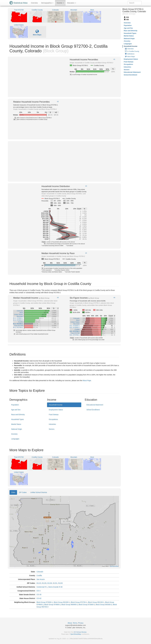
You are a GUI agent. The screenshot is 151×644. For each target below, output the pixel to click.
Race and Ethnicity (18, 415)
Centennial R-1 (42, 587)
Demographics (47, 3)
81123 (39, 583)
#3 (86, 186)
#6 (114, 298)
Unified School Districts (39, 492)
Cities (13, 492)
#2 (58, 102)
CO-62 (39, 598)
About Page (87, 380)
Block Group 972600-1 (45, 602)
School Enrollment (93, 410)
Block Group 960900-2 (70, 605)
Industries (52, 424)
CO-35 (39, 595)
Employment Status (56, 410)
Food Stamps (54, 415)
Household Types (17, 419)
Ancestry (14, 434)
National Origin (17, 429)
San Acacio (41, 579)
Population (15, 405)
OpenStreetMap (76, 634)
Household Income (56, 405)
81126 (44, 583)
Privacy (81, 623)
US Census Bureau (80, 632)
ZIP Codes (23, 492)
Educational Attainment (95, 405)
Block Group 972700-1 (79, 602)
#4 (86, 253)
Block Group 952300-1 (62, 602)
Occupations (53, 419)
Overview (34, 3)
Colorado (40, 572)
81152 (60, 583)
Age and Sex (16, 410)
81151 (55, 583)
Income (60, 3)
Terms (75, 623)
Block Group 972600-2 (87, 605)
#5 (58, 298)
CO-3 (38, 591)
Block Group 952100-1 (96, 602)
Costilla (39, 575)
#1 (114, 59)
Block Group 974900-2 (52, 605)
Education (72, 3)
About (70, 623)
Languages (15, 439)
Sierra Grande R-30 (55, 587)
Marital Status (16, 424)
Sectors (52, 429)
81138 (50, 583)
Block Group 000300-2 (104, 605)
